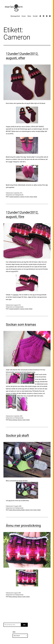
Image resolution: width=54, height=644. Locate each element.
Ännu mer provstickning (23, 526)
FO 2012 (27, 197)
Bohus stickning (13, 420)
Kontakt (35, 16)
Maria (29, 16)
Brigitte (23, 510)
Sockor (31, 197)
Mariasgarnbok (15, 16)
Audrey (11, 510)
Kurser (24, 16)
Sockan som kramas (21, 325)
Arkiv (14, 632)
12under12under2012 (14, 197)
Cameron (22, 197)
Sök (24, 625)
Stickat (35, 197)
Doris (32, 510)
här (25, 157)
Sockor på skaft (17, 435)
